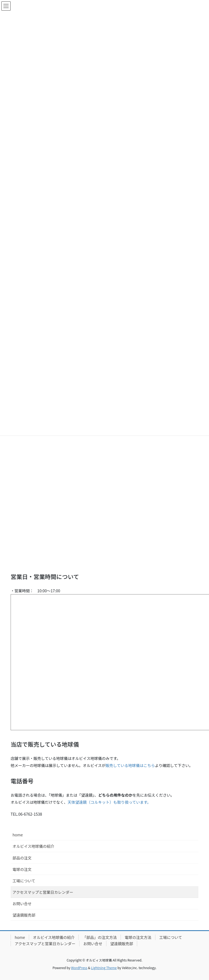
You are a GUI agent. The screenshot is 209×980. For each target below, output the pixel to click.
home (18, 835)
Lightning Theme (104, 968)
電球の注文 (22, 869)
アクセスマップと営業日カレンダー (43, 892)
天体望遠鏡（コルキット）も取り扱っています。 (109, 802)
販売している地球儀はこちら (130, 765)
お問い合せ (22, 904)
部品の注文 (22, 858)
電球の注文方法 (138, 937)
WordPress (79, 968)
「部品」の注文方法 (100, 937)
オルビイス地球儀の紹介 (33, 846)
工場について (24, 881)
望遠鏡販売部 (24, 915)
